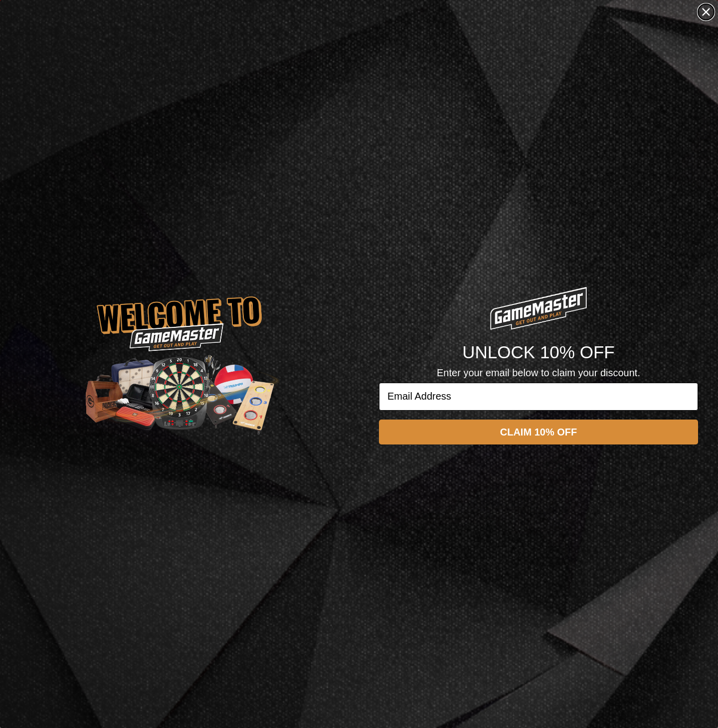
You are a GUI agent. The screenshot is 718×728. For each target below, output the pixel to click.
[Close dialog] (706, 12)
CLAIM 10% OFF (538, 432)
